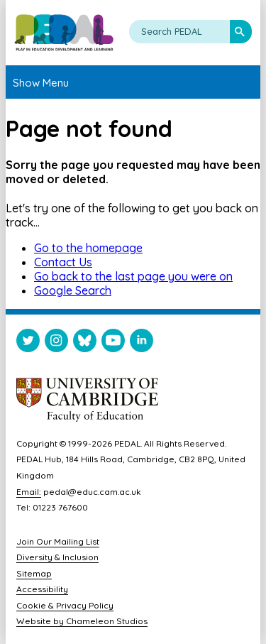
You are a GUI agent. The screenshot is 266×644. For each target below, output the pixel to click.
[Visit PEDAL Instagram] (56, 343)
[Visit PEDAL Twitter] (28, 343)
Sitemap (34, 573)
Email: (29, 492)
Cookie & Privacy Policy (65, 605)
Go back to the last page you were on (133, 276)
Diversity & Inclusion (57, 557)
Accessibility (42, 589)
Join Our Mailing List (58, 541)
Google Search (73, 290)
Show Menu (41, 83)
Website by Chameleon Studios (82, 621)
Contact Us (63, 262)
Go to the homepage (88, 248)
